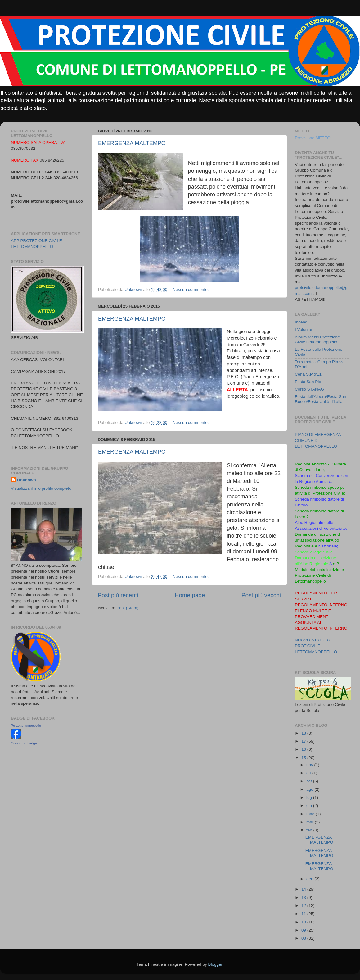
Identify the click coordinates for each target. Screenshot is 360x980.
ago (310, 789)
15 (304, 758)
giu (310, 806)
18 (304, 733)
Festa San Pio (308, 382)
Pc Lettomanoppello (26, 726)
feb (310, 830)
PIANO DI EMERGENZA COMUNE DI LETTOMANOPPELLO (318, 440)
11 (304, 914)
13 (304, 898)
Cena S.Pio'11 (308, 374)
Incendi (302, 322)
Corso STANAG (309, 389)
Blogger (215, 964)
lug (310, 797)
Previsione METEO (313, 138)
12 (304, 906)
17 (304, 741)
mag (311, 814)
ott (309, 773)
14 (304, 889)
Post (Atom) (127, 608)
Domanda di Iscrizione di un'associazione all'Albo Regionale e (318, 540)
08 (304, 938)
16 (304, 749)
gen (310, 879)
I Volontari (304, 330)
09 (304, 930)
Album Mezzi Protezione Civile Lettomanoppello (317, 339)
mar (310, 822)
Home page (190, 595)
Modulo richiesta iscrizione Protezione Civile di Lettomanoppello (319, 576)
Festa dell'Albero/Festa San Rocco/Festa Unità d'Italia (320, 399)
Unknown (27, 480)
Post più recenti (118, 595)
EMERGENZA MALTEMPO (132, 143)
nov (310, 765)
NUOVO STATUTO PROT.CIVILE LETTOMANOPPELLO (316, 646)
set (310, 781)
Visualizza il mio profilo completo (41, 488)
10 (304, 922)
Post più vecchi (261, 595)
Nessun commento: (191, 289)
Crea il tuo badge (24, 743)
